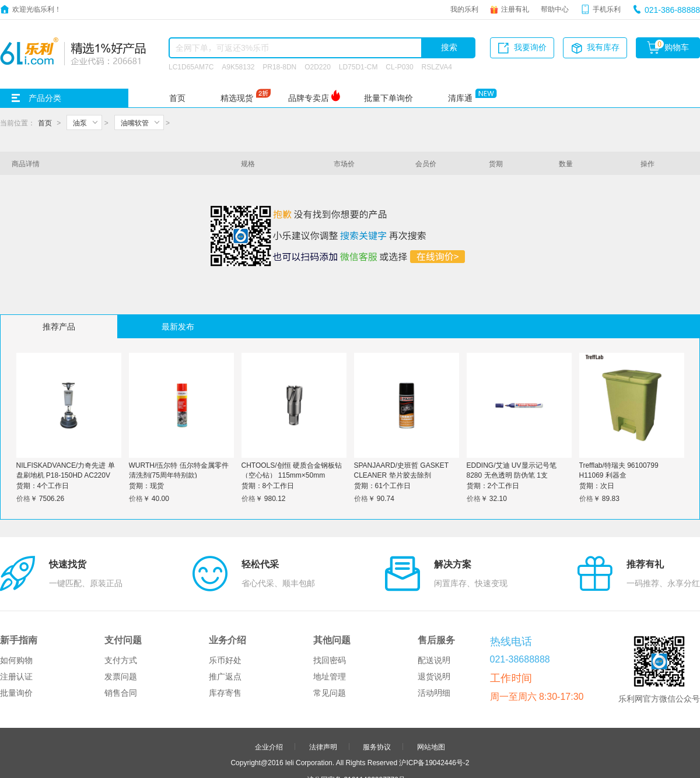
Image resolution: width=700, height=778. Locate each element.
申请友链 (377, 742)
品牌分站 (344, 758)
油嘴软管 (135, 122)
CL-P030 (399, 66)
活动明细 (434, 638)
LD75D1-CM (358, 66)
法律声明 (323, 692)
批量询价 (16, 638)
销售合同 (121, 638)
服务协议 (377, 692)
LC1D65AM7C (191, 66)
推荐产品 (59, 327)
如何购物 (16, 605)
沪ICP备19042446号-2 (434, 707)
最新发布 (178, 327)
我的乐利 (464, 9)
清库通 (460, 98)
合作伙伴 (323, 742)
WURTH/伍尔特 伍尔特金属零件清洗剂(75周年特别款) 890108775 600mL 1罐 (179, 475)
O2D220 (318, 66)
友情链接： (299, 758)
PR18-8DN (279, 66)
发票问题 (121, 622)
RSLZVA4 (437, 66)
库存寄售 (225, 638)
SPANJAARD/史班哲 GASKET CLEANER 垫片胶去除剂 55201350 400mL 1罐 (401, 475)
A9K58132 (238, 66)
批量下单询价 (388, 98)
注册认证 (16, 622)
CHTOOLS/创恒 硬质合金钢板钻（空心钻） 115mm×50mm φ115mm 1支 (292, 475)
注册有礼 (515, 9)
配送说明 (434, 605)
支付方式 (121, 605)
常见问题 (330, 638)
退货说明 (434, 622)
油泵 (80, 122)
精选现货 (237, 98)
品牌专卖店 (309, 98)
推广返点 (225, 622)
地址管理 (330, 622)
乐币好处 (225, 605)
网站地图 (431, 692)
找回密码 (330, 605)
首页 (177, 98)
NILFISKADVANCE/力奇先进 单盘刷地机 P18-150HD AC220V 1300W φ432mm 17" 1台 (66, 475)
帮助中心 (555, 9)
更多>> (395, 758)
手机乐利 (607, 9)
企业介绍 (269, 692)
